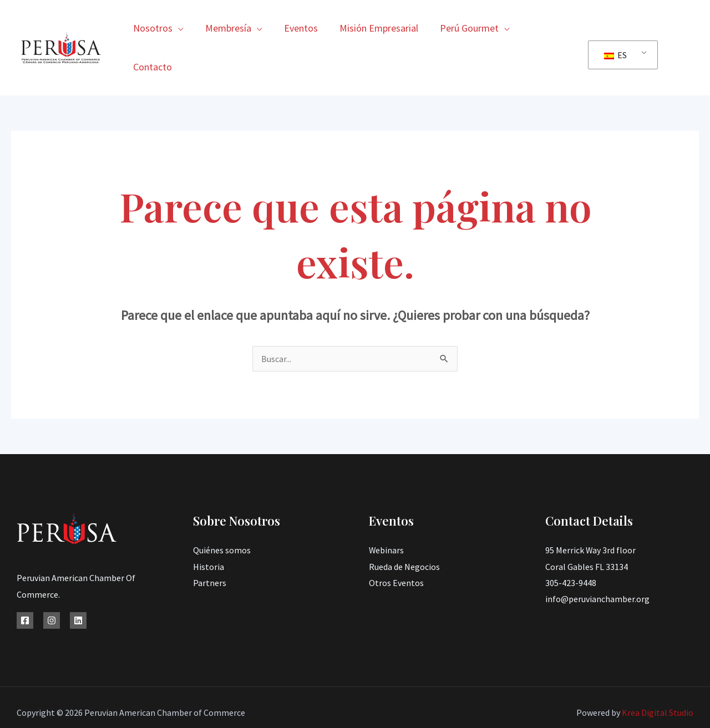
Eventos (303, 28)
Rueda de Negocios (404, 528)
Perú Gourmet (468, 28)
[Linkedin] (78, 582)
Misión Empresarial (379, 28)
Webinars (387, 511)
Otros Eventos (396, 544)
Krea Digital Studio (657, 674)
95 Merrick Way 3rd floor (591, 511)
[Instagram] (52, 582)
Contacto (547, 28)
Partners (210, 544)
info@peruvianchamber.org (597, 561)
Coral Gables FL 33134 (587, 528)
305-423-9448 (571, 544)
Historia (209, 528)
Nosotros (158, 28)
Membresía (232, 28)
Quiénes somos (222, 511)
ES (615, 35)
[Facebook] (25, 582)
